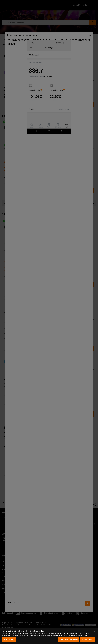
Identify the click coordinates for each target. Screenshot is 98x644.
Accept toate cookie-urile (68, 639)
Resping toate (88, 639)
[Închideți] (94, 631)
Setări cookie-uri (9, 639)
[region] (49, 636)
